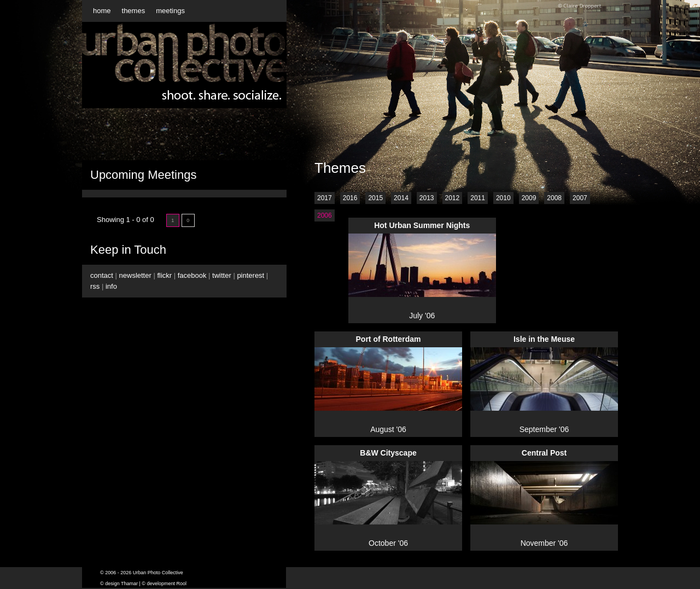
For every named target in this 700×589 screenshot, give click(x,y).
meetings (170, 11)
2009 (529, 198)
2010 (503, 198)
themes (134, 11)
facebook (192, 275)
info (111, 286)
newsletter (135, 275)
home (102, 11)
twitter (222, 275)
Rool (182, 584)
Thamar (129, 584)
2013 (427, 198)
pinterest (250, 275)
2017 (325, 198)
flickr (164, 275)
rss (95, 286)
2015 (375, 198)
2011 (478, 198)
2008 (554, 198)
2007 (580, 198)
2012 (453, 198)
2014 (401, 198)
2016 (350, 198)
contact (102, 275)
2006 (325, 215)
